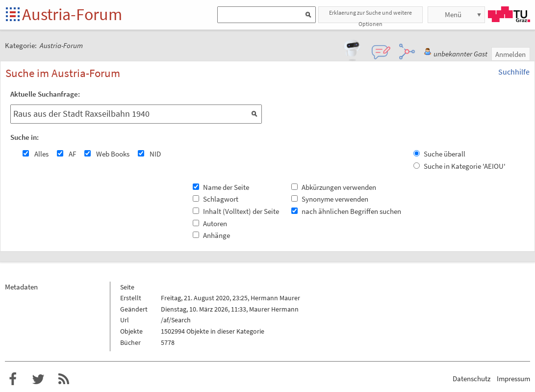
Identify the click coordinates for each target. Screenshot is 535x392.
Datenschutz (471, 379)
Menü (453, 14)
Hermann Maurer (275, 298)
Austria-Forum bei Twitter (38, 379)
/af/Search (176, 320)
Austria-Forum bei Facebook (13, 379)
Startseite (13, 15)
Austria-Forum (72, 14)
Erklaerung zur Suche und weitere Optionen (370, 16)
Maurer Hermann (274, 309)
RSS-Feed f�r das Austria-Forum (64, 379)
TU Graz (509, 14)
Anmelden (510, 54)
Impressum (513, 379)
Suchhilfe (514, 72)
